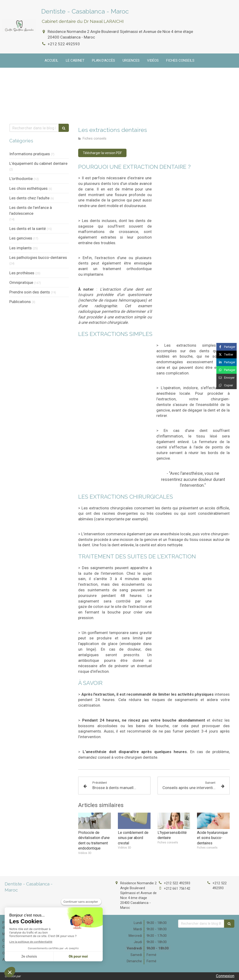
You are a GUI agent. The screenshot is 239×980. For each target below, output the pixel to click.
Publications (20, 302)
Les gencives (21, 238)
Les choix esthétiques (28, 188)
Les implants (21, 248)
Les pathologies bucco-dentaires (38, 257)
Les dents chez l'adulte (29, 198)
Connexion (225, 976)
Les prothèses (22, 273)
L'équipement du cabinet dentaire (38, 163)
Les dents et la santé (28, 229)
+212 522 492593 (64, 44)
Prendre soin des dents (30, 292)
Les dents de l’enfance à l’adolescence (31, 210)
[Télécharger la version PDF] (102, 153)
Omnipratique (21, 282)
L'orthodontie (21, 179)
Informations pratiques (30, 154)
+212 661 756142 (177, 888)
